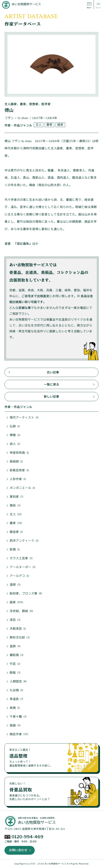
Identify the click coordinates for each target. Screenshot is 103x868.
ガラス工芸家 (21, 558)
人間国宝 (18, 681)
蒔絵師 (16, 462)
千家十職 (18, 717)
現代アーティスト (24, 418)
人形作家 (18, 479)
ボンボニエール (23, 488)
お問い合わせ (18, 850)
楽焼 (15, 708)
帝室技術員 (19, 453)
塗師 (15, 585)
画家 (60, 125)
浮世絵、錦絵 (21, 611)
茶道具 (17, 699)
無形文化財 (20, 638)
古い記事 (53, 372)
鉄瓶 (15, 673)
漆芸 (15, 620)
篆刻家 (17, 497)
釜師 (15, 646)
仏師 (15, 426)
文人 (39, 125)
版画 (15, 725)
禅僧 (15, 435)
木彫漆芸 (18, 629)
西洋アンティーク (24, 541)
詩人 (15, 444)
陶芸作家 (19, 734)
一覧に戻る (52, 385)
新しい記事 (52, 397)
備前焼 (17, 655)
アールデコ (19, 576)
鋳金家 (16, 532)
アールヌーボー (23, 567)
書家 (50, 125)
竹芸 (15, 664)
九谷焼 (17, 690)
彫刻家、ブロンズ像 (26, 594)
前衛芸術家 (19, 470)
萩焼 (15, 550)
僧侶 (15, 506)
